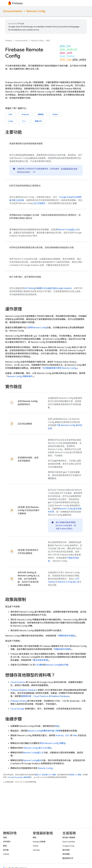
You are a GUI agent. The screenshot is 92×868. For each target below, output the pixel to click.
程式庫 (6, 850)
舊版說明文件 (68, 858)
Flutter (55, 114)
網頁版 (41, 114)
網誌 (35, 837)
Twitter (36, 846)
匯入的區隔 (19, 200)
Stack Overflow (69, 842)
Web (75, 736)
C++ (24, 121)
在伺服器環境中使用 (60, 368)
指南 (5, 837)
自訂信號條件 (39, 203)
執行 (48, 41)
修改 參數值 (53, 743)
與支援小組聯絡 (69, 837)
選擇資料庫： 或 (45, 696)
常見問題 (66, 854)
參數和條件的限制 (66, 636)
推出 (32, 760)
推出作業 (57, 665)
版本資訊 (66, 850)
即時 (37, 328)
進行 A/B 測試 (37, 748)
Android (25, 114)
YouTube (36, 850)
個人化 (68, 230)
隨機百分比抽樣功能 (54, 288)
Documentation (13, 11)
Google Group (68, 846)
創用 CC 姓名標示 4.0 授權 (45, 775)
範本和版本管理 (41, 660)
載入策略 (56, 731)
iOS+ (11, 114)
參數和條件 (20, 376)
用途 (57, 726)
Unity (11, 121)
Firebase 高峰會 (39, 842)
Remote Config (36, 11)
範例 (5, 846)
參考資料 (7, 842)
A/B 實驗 (39, 665)
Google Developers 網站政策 (19, 777)
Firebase (9, 41)
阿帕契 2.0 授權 (75, 775)
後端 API (38, 121)
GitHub (6, 854)
